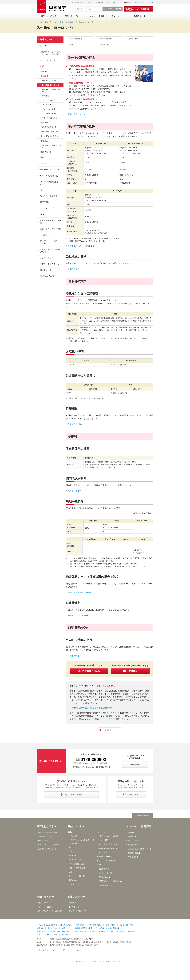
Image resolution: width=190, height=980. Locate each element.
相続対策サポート (48, 270)
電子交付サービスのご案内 (49, 242)
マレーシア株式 (48, 105)
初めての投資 (43, 841)
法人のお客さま (99, 2)
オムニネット (46, 235)
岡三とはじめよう (47, 827)
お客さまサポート (77, 897)
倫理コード (66, 929)
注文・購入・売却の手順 (51, 229)
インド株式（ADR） (49, 113)
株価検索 (131, 833)
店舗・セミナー (45, 897)
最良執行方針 (52, 929)
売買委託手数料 (75, 491)
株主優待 (44, 141)
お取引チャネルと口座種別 (51, 222)
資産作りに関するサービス (48, 849)
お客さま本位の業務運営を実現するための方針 (55, 925)
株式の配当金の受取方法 (50, 136)
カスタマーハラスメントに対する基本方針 (53, 932)
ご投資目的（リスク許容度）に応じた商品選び (51, 53)
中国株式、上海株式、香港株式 (52, 90)
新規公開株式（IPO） (49, 127)
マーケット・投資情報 (139, 827)
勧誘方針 (40, 929)
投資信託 (44, 163)
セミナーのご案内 (45, 907)
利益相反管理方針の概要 (83, 929)
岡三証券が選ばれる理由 (47, 833)
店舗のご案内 (74, 269)
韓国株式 (45, 96)
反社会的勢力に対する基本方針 (108, 929)
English (151, 2)
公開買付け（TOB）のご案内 (51, 146)
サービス (101, 833)
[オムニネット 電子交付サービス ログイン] (139, 9)
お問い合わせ (74, 907)
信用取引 (44, 122)
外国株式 (44, 76)
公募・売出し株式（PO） (51, 132)
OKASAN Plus (46, 276)
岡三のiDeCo (103, 878)
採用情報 (127, 2)
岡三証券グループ (46, 951)
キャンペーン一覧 (48, 60)
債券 (42, 157)
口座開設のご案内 (75, 424)
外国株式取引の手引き (80, 246)
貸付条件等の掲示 (68, 935)
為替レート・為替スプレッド (80, 592)
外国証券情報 (74, 656)
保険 (42, 190)
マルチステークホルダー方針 (84, 932)
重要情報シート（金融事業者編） (89, 925)
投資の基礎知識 (134, 841)
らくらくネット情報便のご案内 (51, 251)
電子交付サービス (105, 857)
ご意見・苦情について (77, 911)
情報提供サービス (135, 845)
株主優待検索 (133, 853)
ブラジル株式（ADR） (50, 118)
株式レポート (133, 837)
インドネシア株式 (49, 109)
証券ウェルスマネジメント (79, 2)
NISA (42, 214)
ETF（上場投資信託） (49, 176)
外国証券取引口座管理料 (78, 615)
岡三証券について (114, 2)
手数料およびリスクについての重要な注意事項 (92, 708)
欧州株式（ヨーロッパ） (85, 22)
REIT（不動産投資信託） (49, 183)
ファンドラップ (47, 208)
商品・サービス (47, 40)
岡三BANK (44, 202)
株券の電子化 (46, 152)
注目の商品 (45, 46)
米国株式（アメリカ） (50, 81)
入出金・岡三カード (49, 258)
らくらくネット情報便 (107, 861)
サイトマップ (140, 2)
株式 (42, 66)
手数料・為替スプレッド (51, 264)
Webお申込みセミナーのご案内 (50, 911)
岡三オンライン (70, 951)
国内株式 (44, 71)
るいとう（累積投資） (50, 196)
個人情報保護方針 (126, 925)
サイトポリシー (43, 935)
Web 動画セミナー (135, 857)
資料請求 (72, 903)
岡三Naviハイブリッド (50, 169)
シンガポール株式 (49, 100)
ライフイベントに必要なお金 (49, 845)
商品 (70, 833)
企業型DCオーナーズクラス (109, 882)
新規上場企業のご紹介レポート (140, 849)
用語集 (55, 935)
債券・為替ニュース (76, 114)
